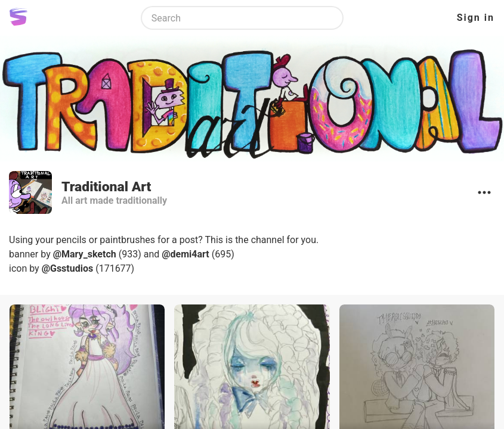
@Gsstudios (68, 268)
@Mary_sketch (85, 254)
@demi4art (185, 254)
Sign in (476, 18)
